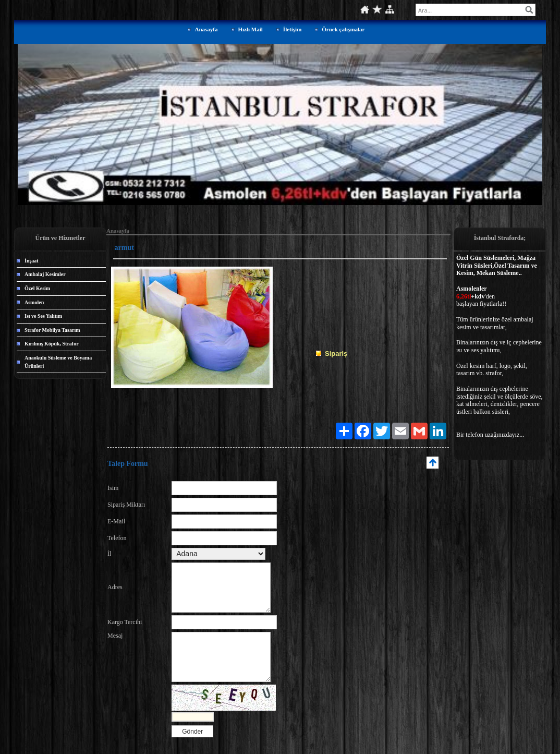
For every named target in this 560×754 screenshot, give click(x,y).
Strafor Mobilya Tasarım (52, 330)
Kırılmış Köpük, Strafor (52, 344)
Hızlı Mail (251, 29)
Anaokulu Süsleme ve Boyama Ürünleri (58, 362)
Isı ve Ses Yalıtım (43, 316)
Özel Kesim (37, 288)
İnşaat (32, 261)
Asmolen (34, 302)
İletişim (292, 29)
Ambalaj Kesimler (45, 274)
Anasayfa (206, 29)
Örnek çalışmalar (343, 29)
